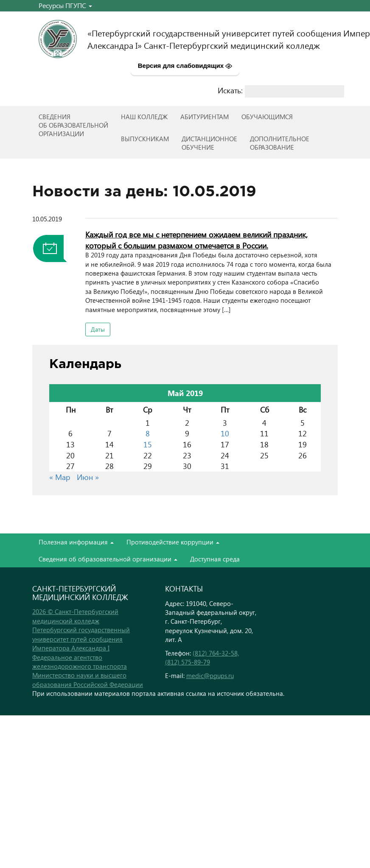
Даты (98, 329)
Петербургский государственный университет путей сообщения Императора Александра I (81, 639)
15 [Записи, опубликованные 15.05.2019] (148, 444)
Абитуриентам (205, 117)
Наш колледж (144, 117)
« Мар (60, 477)
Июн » (88, 477)
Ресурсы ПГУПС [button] (65, 5)
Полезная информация (76, 542)
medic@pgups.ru (210, 675)
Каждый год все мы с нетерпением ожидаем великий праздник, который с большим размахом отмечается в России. (196, 240)
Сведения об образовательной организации (108, 559)
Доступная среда (215, 559)
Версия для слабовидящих (185, 66)
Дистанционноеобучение (209, 143)
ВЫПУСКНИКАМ (145, 139)
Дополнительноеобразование (280, 143)
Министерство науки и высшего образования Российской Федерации (88, 680)
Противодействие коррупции (173, 542)
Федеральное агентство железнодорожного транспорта (80, 662)
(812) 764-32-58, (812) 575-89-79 (202, 657)
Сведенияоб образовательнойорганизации (73, 125)
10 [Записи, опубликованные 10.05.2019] (225, 433)
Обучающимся (267, 117)
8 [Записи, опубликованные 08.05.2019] (148, 433)
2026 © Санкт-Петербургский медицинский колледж (75, 616)
